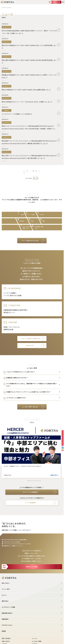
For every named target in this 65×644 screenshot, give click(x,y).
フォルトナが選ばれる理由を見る (30, 339)
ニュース (35, 638)
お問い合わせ (6, 641)
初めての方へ (30, 346)
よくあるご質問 (37, 641)
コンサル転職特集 (30, 503)
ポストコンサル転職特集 (30, 492)
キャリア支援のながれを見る (30, 241)
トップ (3, 7)
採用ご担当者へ (6, 638)
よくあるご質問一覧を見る (30, 407)
